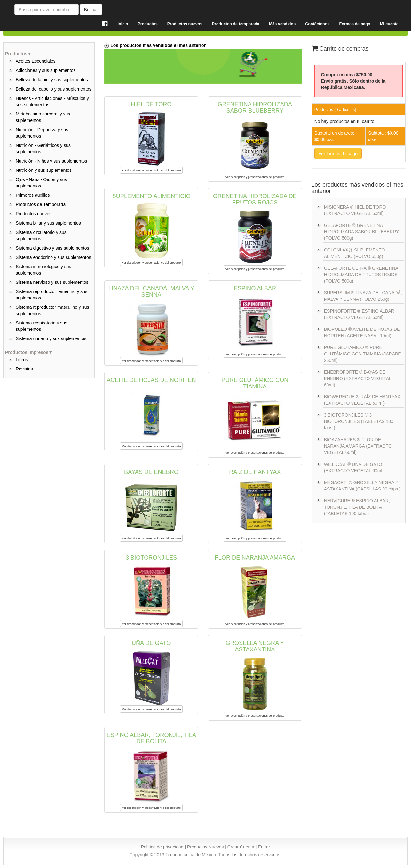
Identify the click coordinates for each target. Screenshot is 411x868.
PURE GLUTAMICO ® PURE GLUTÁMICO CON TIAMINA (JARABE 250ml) (363, 354)
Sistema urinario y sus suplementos (51, 338)
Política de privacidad (162, 847)
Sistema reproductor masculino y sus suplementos (52, 310)
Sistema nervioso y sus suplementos (52, 282)
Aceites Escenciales (36, 61)
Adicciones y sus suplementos (46, 70)
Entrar (264, 847)
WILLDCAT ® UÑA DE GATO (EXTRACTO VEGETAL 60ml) (354, 467)
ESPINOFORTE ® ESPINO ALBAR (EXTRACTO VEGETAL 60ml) (359, 314)
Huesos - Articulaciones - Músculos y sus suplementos (52, 101)
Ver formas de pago (338, 154)
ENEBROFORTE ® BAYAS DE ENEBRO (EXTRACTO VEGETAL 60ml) (358, 378)
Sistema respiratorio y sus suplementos (41, 326)
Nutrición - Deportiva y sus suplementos (42, 133)
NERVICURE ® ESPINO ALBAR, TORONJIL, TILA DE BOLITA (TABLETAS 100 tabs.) (357, 507)
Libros (22, 360)
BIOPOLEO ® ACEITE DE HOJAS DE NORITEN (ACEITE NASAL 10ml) (362, 332)
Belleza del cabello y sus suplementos (54, 89)
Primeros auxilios (33, 195)
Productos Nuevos (205, 847)
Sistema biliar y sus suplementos (48, 223)
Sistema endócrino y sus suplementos (53, 257)
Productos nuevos (34, 214)
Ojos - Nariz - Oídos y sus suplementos (41, 183)
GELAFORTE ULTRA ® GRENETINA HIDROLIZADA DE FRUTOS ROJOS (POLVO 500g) (361, 275)
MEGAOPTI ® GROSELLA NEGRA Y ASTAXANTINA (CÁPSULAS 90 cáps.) (362, 486)
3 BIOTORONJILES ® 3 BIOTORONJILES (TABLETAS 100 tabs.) (359, 421)
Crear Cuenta (241, 847)
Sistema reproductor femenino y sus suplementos (51, 295)
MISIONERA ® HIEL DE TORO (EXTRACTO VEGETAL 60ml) (355, 210)
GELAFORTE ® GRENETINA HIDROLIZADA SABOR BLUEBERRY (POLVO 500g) (361, 232)
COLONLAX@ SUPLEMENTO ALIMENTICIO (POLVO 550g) (355, 253)
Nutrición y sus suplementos (44, 170)
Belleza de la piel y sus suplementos (52, 80)
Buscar (91, 10)
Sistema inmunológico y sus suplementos (43, 270)
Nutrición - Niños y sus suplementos (51, 161)
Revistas (24, 369)
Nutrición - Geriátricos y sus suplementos (43, 148)
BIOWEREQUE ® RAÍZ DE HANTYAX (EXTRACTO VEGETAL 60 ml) (362, 400)
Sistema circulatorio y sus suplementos (41, 235)
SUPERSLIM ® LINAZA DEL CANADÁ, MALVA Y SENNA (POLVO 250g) (363, 296)
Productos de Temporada (41, 204)
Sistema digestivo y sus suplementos (52, 248)
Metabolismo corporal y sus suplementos (43, 117)
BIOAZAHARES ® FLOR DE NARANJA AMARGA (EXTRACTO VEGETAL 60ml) (358, 446)
